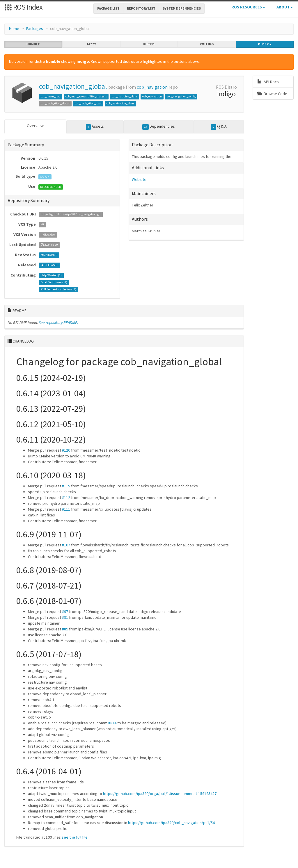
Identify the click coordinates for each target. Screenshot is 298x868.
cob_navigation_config (181, 96)
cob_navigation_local (88, 103)
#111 (66, 509)
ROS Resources (248, 7)
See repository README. (58, 322)
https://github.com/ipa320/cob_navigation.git (71, 214)
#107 (66, 545)
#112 (66, 498)
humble (33, 44)
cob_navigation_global (73, 86)
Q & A (219, 126)
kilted (149, 44)
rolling (207, 44)
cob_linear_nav (50, 96)
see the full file (75, 837)
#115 (66, 486)
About (285, 7)
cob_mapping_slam (124, 96)
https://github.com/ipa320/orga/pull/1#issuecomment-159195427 (160, 794)
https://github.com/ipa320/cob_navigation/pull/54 (171, 823)
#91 (65, 617)
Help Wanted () (51, 276)
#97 (65, 612)
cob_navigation (152, 87)
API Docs (268, 82)
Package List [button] (108, 8)
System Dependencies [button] (182, 8)
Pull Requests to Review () (58, 289)
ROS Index (23, 7)
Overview (35, 126)
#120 (66, 450)
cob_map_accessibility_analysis (86, 96)
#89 (65, 629)
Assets (95, 126)
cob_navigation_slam (120, 103)
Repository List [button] (141, 8)
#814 (112, 723)
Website (139, 179)
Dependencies (159, 126)
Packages (35, 28)
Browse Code (272, 94)
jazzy (91, 44)
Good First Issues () (54, 282)
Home (14, 28)
